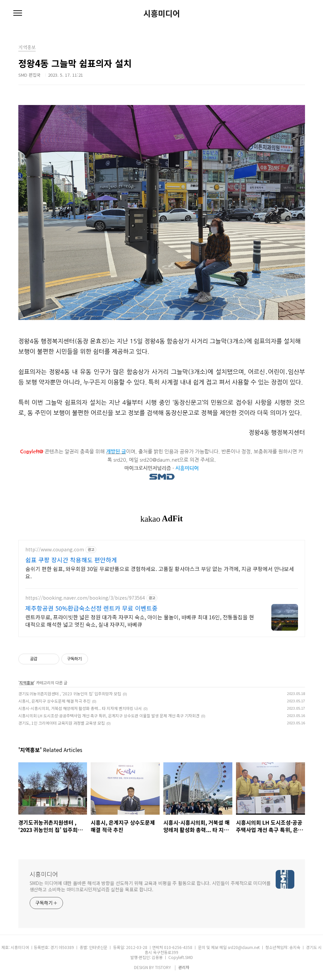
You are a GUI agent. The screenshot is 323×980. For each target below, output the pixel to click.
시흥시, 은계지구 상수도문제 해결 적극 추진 (54, 701)
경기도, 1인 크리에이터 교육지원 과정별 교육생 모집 (61, 723)
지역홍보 (27, 682)
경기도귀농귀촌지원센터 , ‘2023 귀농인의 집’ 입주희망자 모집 (70, 693)
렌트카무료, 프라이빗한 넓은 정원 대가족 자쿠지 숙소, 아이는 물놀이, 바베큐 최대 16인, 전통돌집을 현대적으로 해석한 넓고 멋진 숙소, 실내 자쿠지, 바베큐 (140, 620)
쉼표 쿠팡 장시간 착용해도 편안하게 (71, 560)
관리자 (184, 967)
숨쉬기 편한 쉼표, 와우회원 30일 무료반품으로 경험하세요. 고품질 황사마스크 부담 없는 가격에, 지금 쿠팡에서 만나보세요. (160, 572)
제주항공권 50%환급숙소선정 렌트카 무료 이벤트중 (91, 608)
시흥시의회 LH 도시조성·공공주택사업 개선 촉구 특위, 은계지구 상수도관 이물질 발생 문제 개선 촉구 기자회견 (109, 715)
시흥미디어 (162, 13)
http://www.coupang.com (55, 549)
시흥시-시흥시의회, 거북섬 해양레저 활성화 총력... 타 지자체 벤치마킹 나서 (80, 708)
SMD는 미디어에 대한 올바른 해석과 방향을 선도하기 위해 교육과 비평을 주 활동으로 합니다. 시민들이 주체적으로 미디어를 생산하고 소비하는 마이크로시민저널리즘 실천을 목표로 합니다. (150, 886)
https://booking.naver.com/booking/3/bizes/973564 (85, 598)
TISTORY (163, 967)
